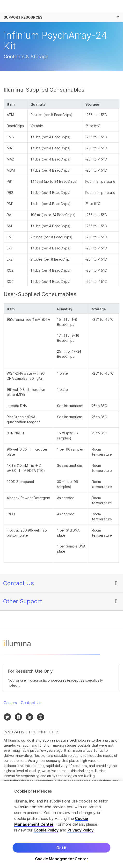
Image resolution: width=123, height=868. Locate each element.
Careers (10, 703)
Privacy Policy (80, 833)
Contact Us (18, 583)
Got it (61, 851)
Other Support (23, 601)
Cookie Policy (46, 833)
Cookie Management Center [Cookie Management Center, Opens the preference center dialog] (62, 862)
